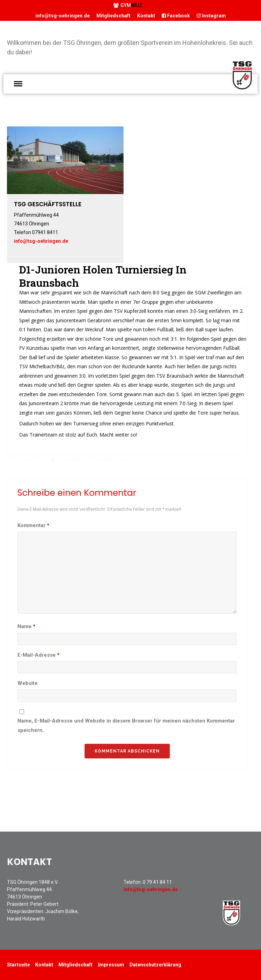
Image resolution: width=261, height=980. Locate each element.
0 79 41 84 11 (157, 882)
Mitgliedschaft (113, 16)
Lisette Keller (70, 460)
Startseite (18, 965)
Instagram (211, 16)
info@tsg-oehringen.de (63, 16)
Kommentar (33, 525)
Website (27, 683)
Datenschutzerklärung (155, 965)
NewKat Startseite (116, 460)
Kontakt (146, 16)
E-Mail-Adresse (38, 655)
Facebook (176, 16)
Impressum (111, 965)
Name (26, 626)
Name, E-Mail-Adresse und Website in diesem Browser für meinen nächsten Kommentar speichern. (126, 726)
